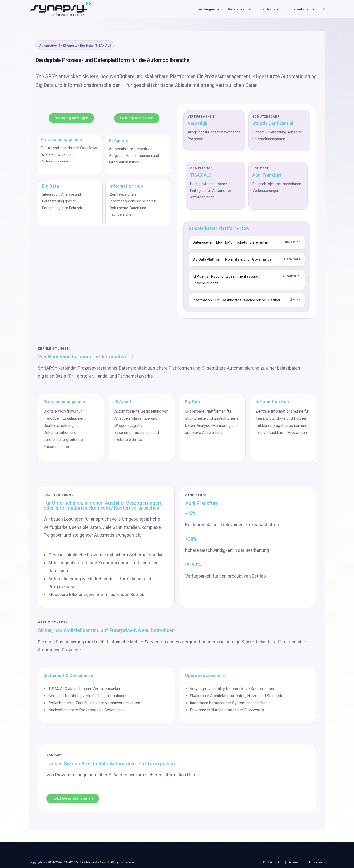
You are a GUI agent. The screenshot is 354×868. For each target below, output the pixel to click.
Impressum (317, 862)
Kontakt (268, 862)
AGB (281, 862)
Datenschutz (296, 862)
